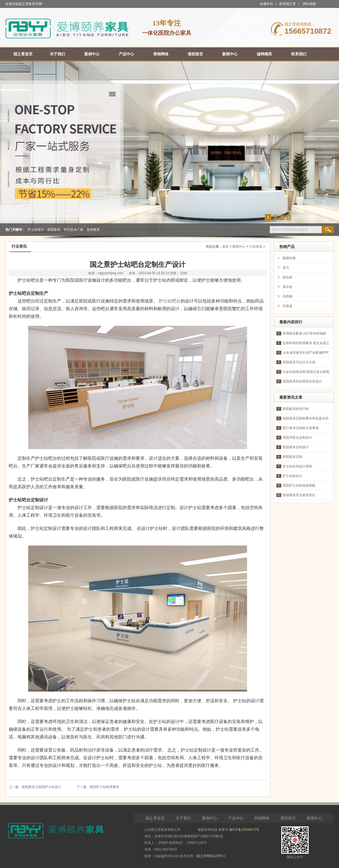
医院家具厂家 (74, 230)
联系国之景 (288, 4)
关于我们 (183, 818)
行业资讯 (256, 247)
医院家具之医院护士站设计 (42, 787)
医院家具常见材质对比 (299, 495)
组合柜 (288, 277)
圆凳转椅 (289, 258)
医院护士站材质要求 (105, 787)
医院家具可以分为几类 (299, 362)
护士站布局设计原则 (297, 466)
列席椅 (288, 296)
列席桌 (288, 306)
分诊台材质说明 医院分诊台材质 (306, 372)
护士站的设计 (292, 476)
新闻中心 (239, 247)
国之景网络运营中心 (211, 856)
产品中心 (236, 818)
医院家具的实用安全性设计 (302, 381)
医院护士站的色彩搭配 (299, 486)
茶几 (286, 268)
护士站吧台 (170, 301)
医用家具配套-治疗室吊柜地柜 (305, 333)
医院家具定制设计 (296, 447)
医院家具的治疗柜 (296, 409)
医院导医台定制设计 (297, 438)
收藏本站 (266, 4)
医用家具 (93, 230)
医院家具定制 (292, 457)
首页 (225, 247)
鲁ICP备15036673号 (244, 830)
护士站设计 (36, 230)
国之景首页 (155, 818)
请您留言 (288, 818)
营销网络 (262, 818)
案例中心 (210, 818)
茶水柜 (288, 287)
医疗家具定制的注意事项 (301, 428)
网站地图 (309, 4)
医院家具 (54, 230)
